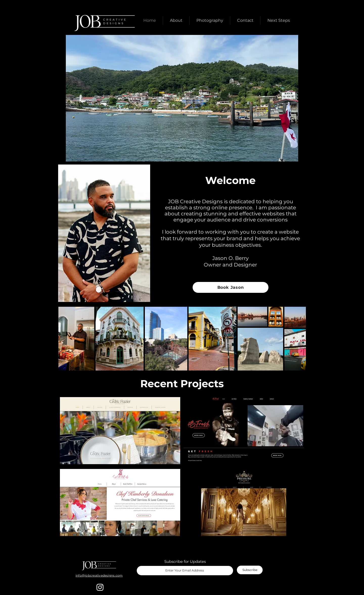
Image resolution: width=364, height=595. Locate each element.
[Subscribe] (250, 570)
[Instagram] (100, 587)
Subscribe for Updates (185, 561)
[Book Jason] (231, 287)
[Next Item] (297, 338)
